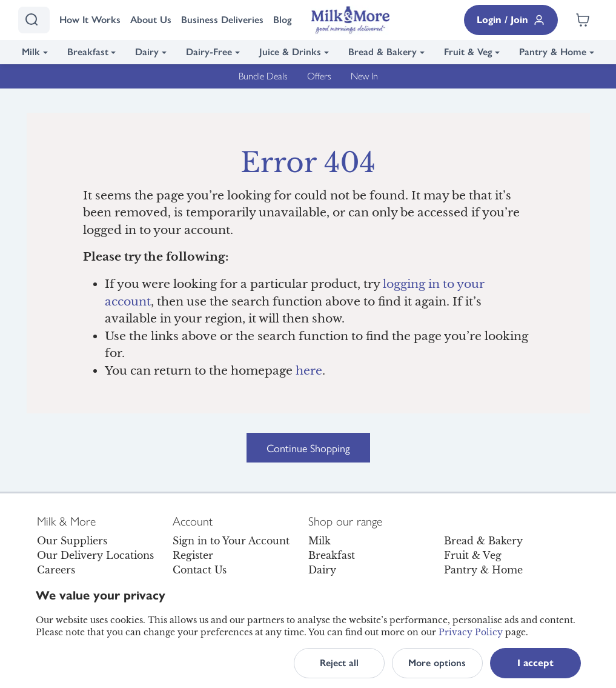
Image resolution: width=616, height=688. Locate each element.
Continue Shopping (308, 448)
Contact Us (200, 570)
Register (193, 555)
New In (364, 76)
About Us (151, 20)
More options (437, 663)
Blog (283, 20)
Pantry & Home (553, 52)
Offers (319, 76)
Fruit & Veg (468, 52)
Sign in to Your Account (231, 541)
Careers (56, 570)
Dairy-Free (209, 52)
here (309, 370)
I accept (535, 663)
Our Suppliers (72, 541)
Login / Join (511, 20)
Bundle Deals (263, 76)
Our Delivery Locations (95, 555)
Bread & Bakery (383, 52)
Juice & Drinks (290, 52)
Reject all (339, 663)
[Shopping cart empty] (583, 20)
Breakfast (88, 52)
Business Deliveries (222, 20)
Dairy (147, 52)
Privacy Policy (471, 632)
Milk (31, 52)
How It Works (90, 20)
